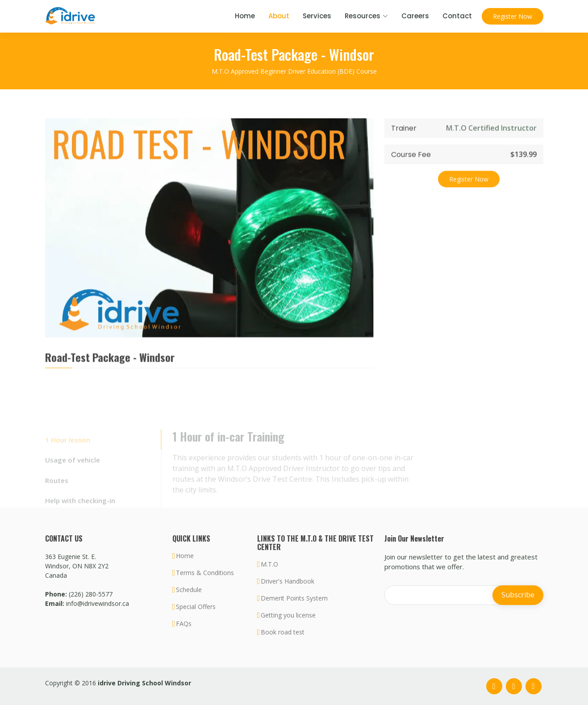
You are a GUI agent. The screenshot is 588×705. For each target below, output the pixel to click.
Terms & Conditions (205, 573)
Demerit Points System (294, 598)
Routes (57, 488)
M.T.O (269, 564)
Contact (457, 16)
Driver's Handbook (288, 581)
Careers (415, 16)
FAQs (184, 624)
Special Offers (196, 607)
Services (317, 16)
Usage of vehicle (73, 468)
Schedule (189, 590)
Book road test (283, 632)
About (279, 16)
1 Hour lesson (68, 448)
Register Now (513, 16)
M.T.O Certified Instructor (491, 133)
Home (245, 16)
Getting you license (288, 615)
